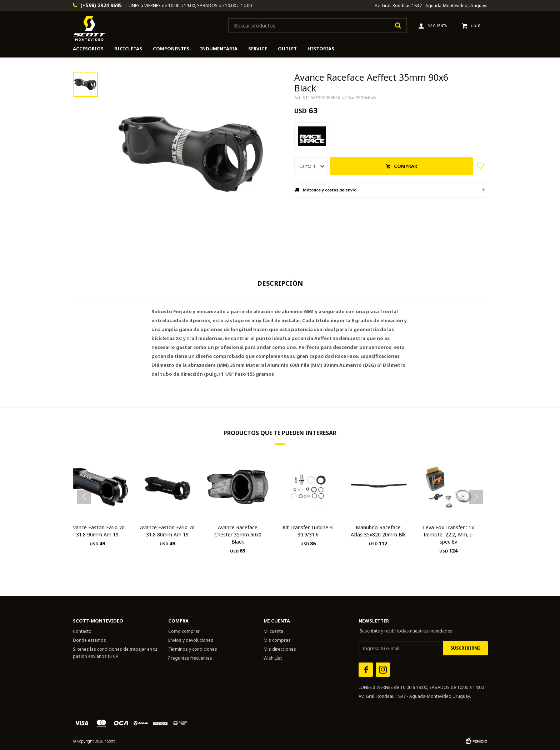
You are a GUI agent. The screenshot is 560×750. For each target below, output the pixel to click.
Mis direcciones (280, 649)
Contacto (82, 631)
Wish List (273, 658)
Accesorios (88, 49)
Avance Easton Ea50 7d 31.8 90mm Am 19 (97, 531)
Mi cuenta (273, 631)
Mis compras (277, 640)
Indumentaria (219, 49)
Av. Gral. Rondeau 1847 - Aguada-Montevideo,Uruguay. (431, 6)
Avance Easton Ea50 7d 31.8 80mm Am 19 (167, 531)
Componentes (171, 49)
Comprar (406, 166)
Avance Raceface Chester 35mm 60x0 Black (238, 534)
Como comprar (184, 631)
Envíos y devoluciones (191, 640)
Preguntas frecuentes (190, 658)
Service (258, 49)
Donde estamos (89, 640)
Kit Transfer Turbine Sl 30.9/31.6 (308, 531)
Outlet (287, 49)
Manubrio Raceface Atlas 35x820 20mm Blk (378, 531)
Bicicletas (128, 49)
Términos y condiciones (193, 649)
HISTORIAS (321, 49)
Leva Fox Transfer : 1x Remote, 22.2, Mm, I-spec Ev (448, 534)
